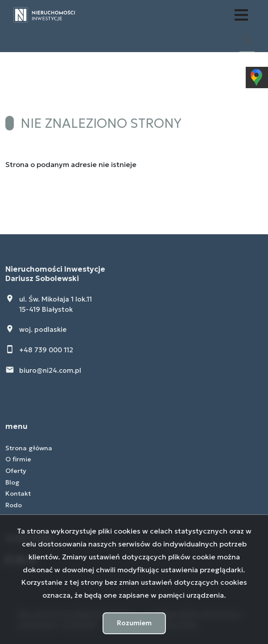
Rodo (14, 505)
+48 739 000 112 (46, 350)
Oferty (16, 471)
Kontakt (18, 493)
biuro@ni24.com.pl (50, 370)
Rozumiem (134, 623)
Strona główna (29, 448)
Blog (12, 482)
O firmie (18, 459)
